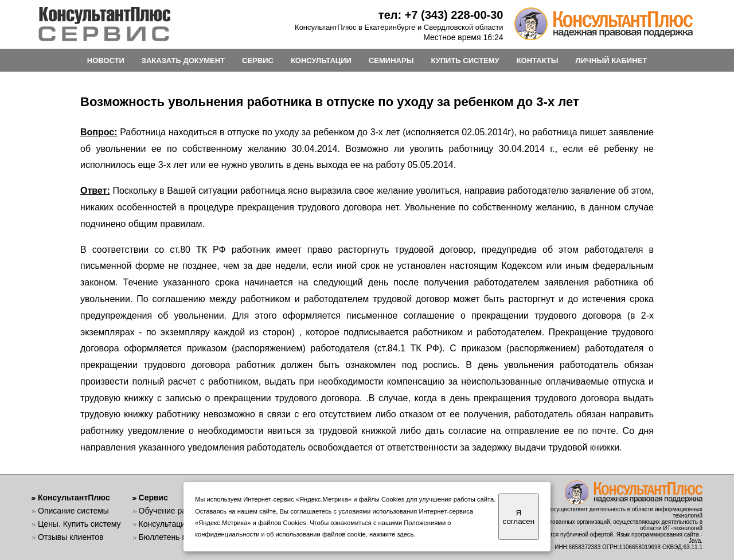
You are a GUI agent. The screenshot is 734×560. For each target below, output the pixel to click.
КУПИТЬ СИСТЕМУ (465, 60)
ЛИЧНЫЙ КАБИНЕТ (612, 60)
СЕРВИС (258, 60)
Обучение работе (171, 511)
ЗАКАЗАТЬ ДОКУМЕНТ (183, 60)
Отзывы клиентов (71, 537)
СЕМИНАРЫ (391, 60)
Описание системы (73, 511)
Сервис (153, 498)
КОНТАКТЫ (538, 60)
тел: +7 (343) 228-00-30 (441, 15)
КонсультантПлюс (74, 498)
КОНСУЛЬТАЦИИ (321, 60)
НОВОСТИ (106, 60)
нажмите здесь (391, 534)
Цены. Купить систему (79, 524)
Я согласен (519, 517)
